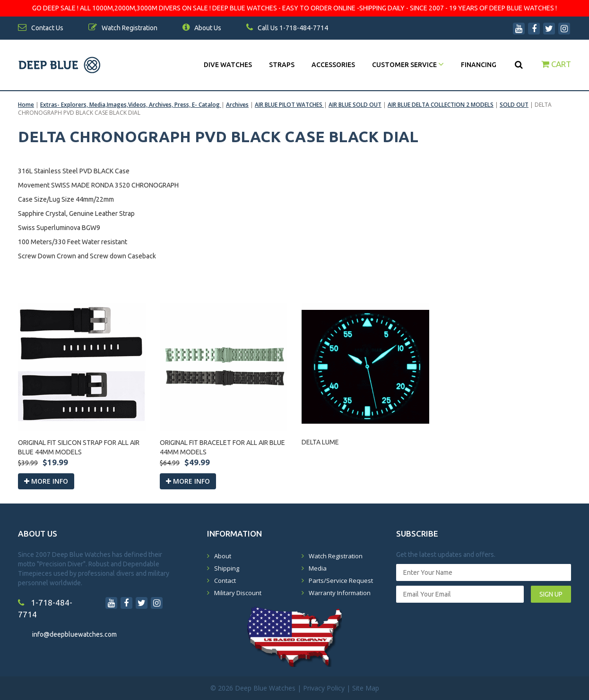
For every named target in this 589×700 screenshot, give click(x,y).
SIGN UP (551, 594)
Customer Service (408, 65)
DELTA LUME (320, 442)
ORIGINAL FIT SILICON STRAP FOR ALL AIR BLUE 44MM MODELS (79, 447)
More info (46, 481)
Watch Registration (336, 556)
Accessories (333, 65)
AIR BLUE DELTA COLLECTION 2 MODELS (441, 105)
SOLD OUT (514, 105)
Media (318, 568)
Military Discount (238, 593)
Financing (479, 65)
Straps (282, 65)
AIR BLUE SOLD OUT (355, 105)
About (223, 556)
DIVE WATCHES (228, 65)
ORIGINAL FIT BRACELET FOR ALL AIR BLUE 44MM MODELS (222, 447)
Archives (237, 105)
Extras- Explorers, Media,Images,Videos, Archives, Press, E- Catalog (131, 105)
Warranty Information (340, 593)
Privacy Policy (324, 688)
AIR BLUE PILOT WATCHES (289, 105)
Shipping (227, 568)
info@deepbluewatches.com (74, 634)
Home (26, 105)
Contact (225, 580)
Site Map (366, 688)
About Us (202, 28)
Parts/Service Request (341, 580)
